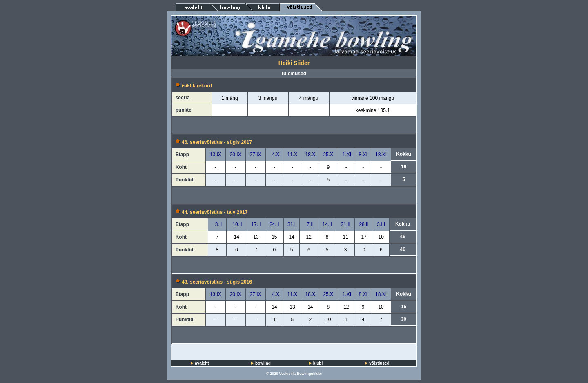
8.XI (363, 155)
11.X (293, 155)
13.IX (216, 155)
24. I (274, 224)
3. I (217, 224)
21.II (345, 224)
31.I (292, 224)
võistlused (379, 363)
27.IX (256, 155)
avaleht (202, 363)
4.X (275, 155)
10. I (237, 224)
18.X (311, 155)
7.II (309, 224)
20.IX (236, 155)
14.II (327, 224)
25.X (328, 155)
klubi (318, 363)
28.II (364, 224)
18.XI (381, 155)
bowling (263, 363)
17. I (256, 224)
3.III (381, 224)
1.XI (346, 155)
